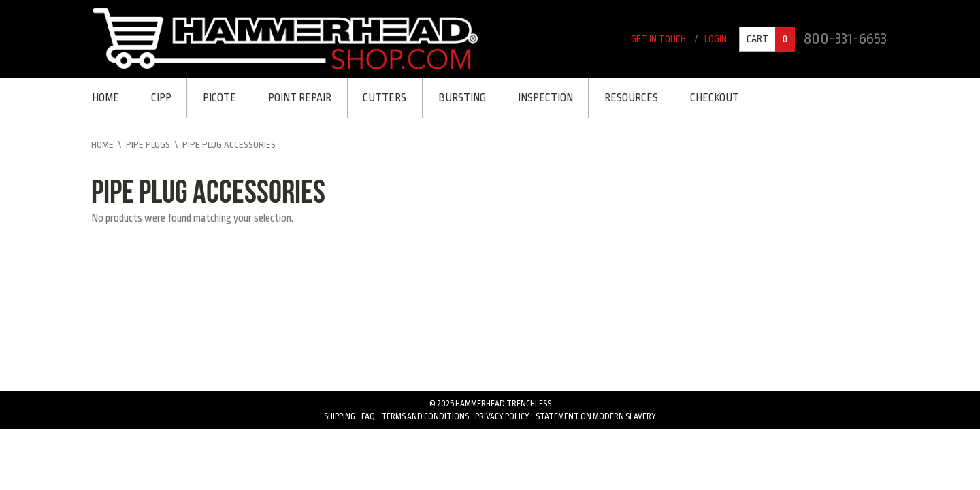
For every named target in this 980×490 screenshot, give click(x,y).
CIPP (163, 99)
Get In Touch (654, 38)
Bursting (470, 99)
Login (713, 38)
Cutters (391, 99)
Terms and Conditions (425, 418)
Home (105, 99)
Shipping (340, 418)
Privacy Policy (502, 418)
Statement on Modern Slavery (596, 418)
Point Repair (305, 99)
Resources (643, 99)
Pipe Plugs (149, 148)
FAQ (368, 418)
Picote (223, 99)
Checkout (728, 99)
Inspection (555, 99)
